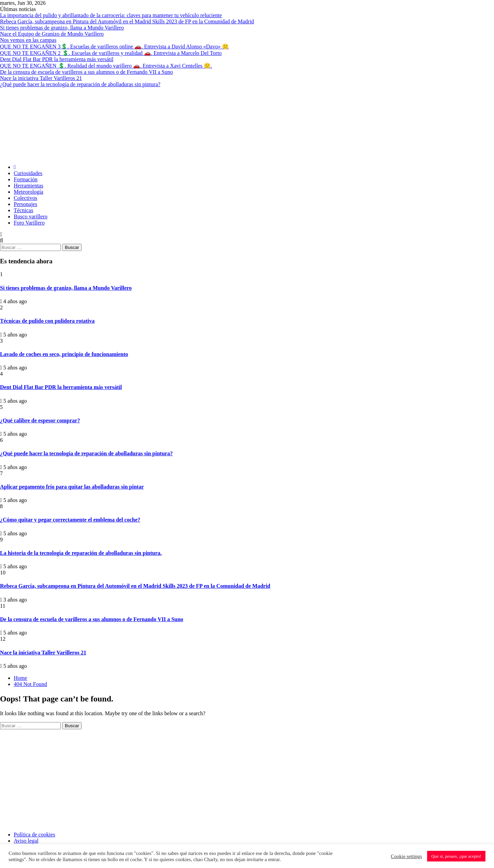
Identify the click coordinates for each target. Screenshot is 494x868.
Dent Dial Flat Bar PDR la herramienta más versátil (57, 59)
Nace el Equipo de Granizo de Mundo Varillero (52, 34)
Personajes (25, 204)
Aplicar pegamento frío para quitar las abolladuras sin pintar (72, 487)
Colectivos (25, 198)
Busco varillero (31, 216)
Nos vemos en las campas (28, 40)
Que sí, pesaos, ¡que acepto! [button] (456, 856)
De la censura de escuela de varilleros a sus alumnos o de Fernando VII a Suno (86, 72)
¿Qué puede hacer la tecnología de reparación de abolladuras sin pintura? (80, 84)
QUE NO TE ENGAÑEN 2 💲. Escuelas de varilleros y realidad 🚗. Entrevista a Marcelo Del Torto (111, 53)
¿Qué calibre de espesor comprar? (40, 420)
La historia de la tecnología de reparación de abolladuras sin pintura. (81, 553)
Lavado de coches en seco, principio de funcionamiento (64, 354)
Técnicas (23, 210)
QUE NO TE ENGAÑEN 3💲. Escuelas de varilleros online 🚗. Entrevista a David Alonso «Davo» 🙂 (114, 47)
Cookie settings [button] (406, 856)
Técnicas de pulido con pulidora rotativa (47, 321)
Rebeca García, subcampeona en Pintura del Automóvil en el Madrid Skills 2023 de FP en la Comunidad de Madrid (127, 21)
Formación (26, 179)
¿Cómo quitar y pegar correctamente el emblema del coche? (70, 520)
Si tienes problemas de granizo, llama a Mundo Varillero (62, 28)
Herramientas (28, 186)
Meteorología (28, 192)
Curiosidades (28, 173)
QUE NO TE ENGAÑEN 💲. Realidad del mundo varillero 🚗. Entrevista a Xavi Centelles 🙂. (106, 66)
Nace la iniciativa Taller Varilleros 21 (41, 78)
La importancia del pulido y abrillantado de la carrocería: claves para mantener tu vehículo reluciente (111, 15)
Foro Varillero (29, 223)
